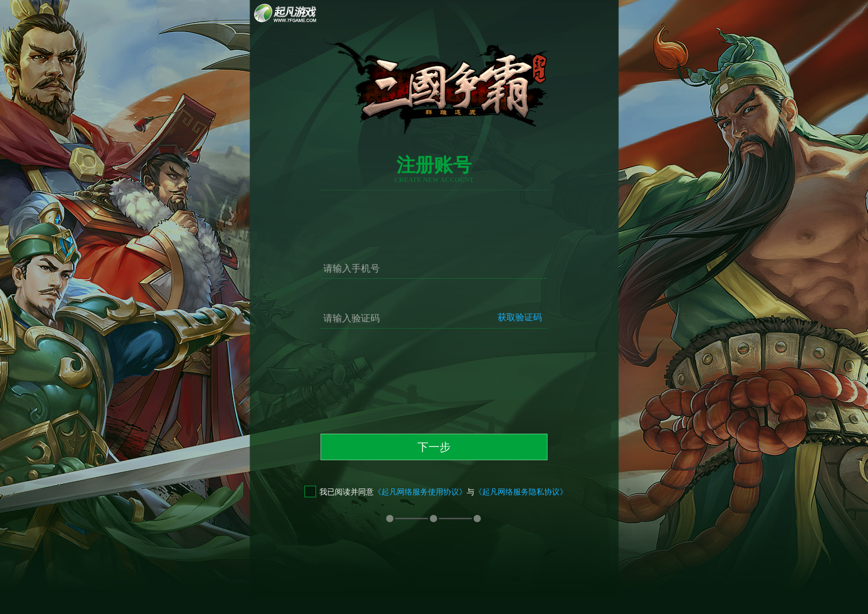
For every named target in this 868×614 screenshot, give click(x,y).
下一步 (434, 447)
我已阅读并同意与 (436, 492)
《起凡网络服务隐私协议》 (521, 492)
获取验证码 (520, 317)
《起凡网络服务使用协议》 (420, 492)
